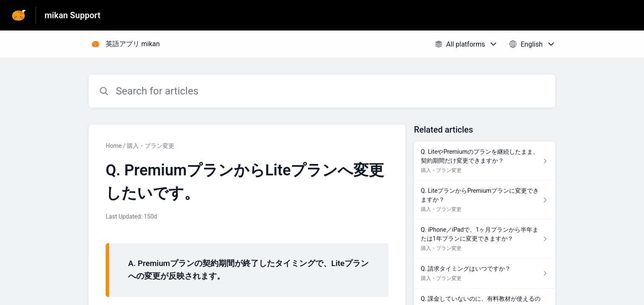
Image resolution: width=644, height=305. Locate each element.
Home (114, 146)
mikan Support (73, 15)
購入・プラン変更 (151, 146)
